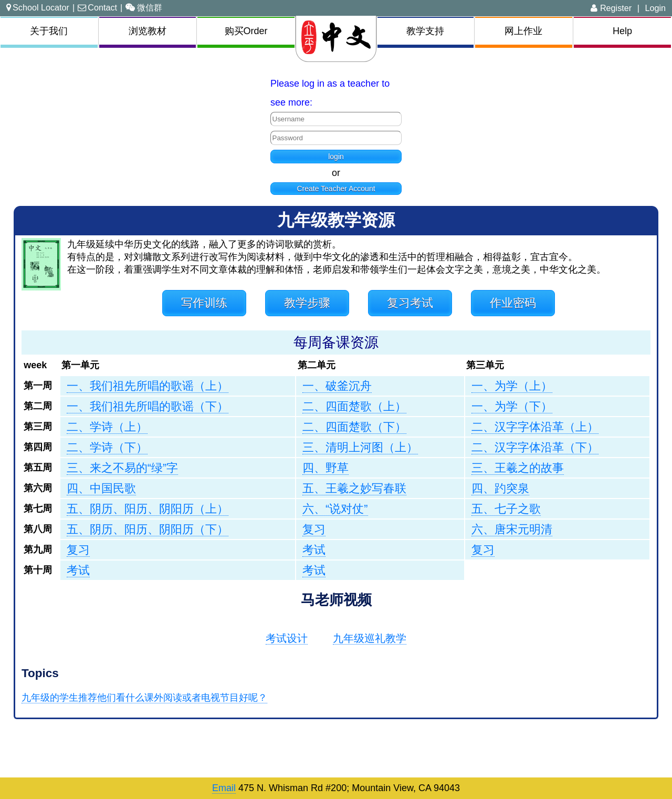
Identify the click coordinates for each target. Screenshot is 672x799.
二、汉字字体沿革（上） (535, 427)
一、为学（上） (512, 386)
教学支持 (425, 31)
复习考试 (410, 303)
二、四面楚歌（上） (354, 406)
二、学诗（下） (107, 447)
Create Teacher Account (336, 189)
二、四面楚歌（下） (354, 427)
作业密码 (513, 303)
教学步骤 (307, 303)
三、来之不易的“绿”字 (122, 468)
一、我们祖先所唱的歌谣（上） (148, 386)
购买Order (246, 31)
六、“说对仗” (335, 509)
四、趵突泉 (500, 488)
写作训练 (204, 303)
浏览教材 (148, 31)
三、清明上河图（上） (360, 447)
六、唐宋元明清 (512, 529)
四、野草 (325, 468)
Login (655, 8)
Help (622, 31)
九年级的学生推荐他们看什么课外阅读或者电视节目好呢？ (144, 698)
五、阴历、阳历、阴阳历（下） (148, 529)
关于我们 (49, 31)
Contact (97, 7)
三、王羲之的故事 (518, 468)
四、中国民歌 (101, 488)
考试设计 (287, 638)
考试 (314, 550)
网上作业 (523, 31)
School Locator (38, 7)
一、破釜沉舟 (337, 386)
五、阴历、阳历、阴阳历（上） (148, 509)
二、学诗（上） (107, 427)
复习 (314, 529)
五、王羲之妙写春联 (354, 488)
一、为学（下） (512, 406)
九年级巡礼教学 (370, 638)
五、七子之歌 (506, 509)
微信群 (144, 7)
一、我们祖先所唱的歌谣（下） (148, 406)
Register (611, 8)
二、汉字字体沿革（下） (535, 447)
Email (224, 788)
